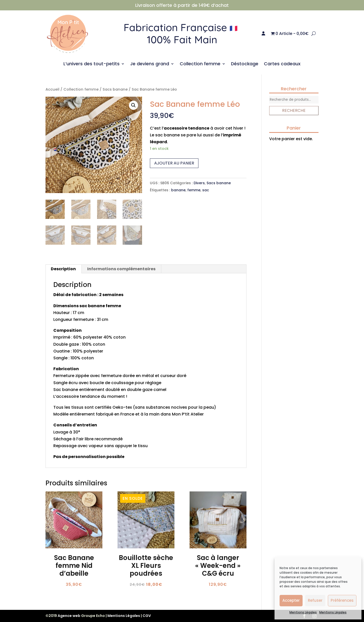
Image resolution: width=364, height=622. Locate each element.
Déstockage (245, 64)
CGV (147, 616)
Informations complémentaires (121, 269)
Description (63, 269)
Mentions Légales (303, 612)
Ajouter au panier (174, 163)
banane (178, 190)
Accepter (291, 600)
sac (206, 190)
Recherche (294, 110)
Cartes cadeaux (282, 64)
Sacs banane (115, 89)
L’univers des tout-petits (92, 64)
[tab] (63, 269)
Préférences (342, 600)
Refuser (315, 600)
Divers (199, 183)
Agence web (69, 616)
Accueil (52, 89)
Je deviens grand (150, 64)
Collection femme (200, 64)
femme (194, 190)
